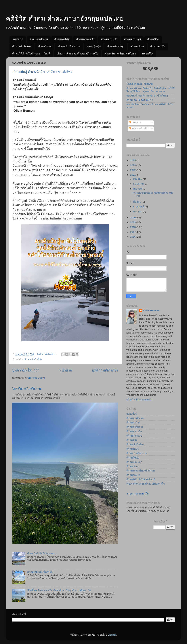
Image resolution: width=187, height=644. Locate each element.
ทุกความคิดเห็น (138, 129)
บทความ (135, 123)
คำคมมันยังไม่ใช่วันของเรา (42, 553)
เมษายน (138, 189)
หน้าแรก (18, 39)
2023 (133, 165)
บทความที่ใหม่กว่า (26, 370)
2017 (133, 232)
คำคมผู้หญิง (94, 46)
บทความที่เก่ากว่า (105, 370)
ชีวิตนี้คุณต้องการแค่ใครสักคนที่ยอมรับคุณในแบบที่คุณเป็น (59, 590)
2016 (133, 237)
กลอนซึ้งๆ (148, 53)
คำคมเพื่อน (137, 46)
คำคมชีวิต (153, 39)
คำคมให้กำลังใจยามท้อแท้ (141, 479)
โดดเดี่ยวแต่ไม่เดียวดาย (27, 389)
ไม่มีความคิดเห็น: (47, 354)
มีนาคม (138, 202)
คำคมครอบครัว (85, 39)
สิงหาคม (138, 179)
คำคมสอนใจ (158, 46)
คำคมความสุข (132, 39)
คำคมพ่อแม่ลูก (116, 46)
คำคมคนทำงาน (39, 39)
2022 (133, 170)
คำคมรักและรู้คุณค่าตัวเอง (120, 53)
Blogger (112, 635)
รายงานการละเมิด (138, 494)
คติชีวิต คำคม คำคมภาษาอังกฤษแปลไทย (65, 18)
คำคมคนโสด (62, 39)
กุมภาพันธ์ (139, 207)
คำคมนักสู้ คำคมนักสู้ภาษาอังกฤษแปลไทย (42, 72)
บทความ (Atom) (36, 378)
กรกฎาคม (139, 184)
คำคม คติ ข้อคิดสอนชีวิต (140, 100)
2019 (133, 222)
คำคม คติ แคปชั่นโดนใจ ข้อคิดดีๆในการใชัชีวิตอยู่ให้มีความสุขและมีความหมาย (150, 90)
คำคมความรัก (109, 39)
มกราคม (138, 212)
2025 (133, 160)
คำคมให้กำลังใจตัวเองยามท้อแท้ (31, 53)
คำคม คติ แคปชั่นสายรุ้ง (40, 572)
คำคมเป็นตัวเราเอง (69, 46)
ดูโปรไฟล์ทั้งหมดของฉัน (139, 400)
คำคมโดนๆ (45, 46)
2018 (133, 227)
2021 (133, 175)
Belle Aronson (151, 311)
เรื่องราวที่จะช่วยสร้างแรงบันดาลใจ (78, 53)
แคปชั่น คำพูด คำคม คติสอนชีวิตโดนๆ (147, 96)
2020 (133, 218)
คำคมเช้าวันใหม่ (22, 46)
